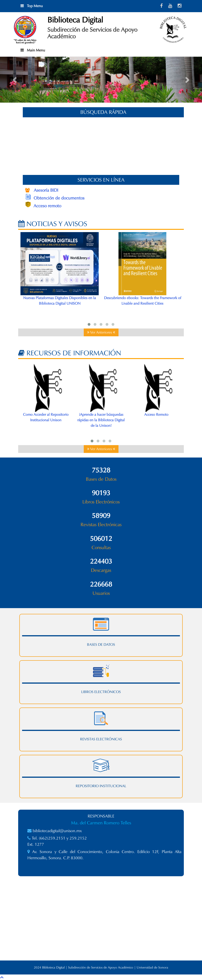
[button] (15, 80)
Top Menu (34, 6)
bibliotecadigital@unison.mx (57, 831)
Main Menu (36, 50)
